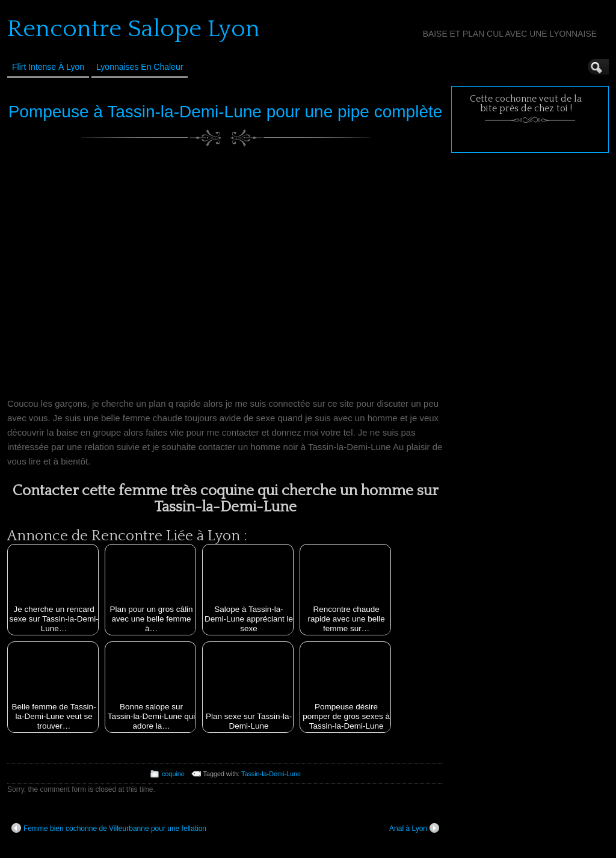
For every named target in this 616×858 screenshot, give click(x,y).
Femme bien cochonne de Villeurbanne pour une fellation (109, 828)
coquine (173, 774)
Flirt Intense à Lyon (48, 67)
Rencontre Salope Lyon (134, 29)
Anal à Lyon (414, 828)
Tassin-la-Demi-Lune (271, 774)
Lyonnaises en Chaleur (140, 67)
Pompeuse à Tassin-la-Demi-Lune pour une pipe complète (226, 112)
